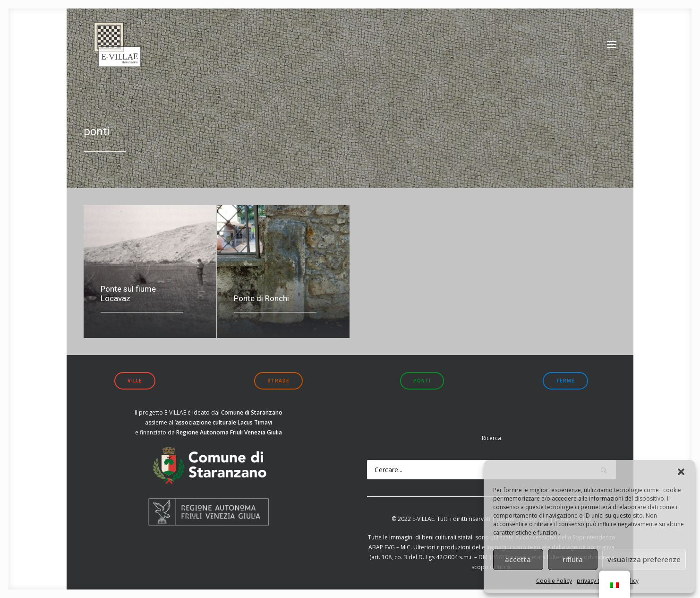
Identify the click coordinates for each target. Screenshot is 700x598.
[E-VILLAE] (114, 50)
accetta (518, 559)
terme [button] (565, 381)
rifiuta (573, 559)
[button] (681, 472)
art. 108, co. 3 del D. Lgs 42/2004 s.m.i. (422, 557)
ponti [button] (422, 381)
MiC (405, 547)
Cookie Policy (554, 581)
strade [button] (278, 381)
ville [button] (135, 381)
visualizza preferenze (644, 559)
